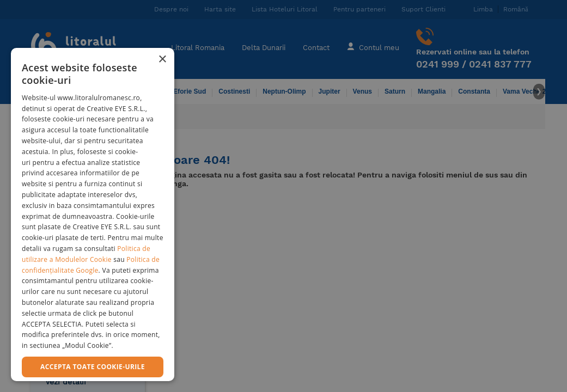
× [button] (162, 60)
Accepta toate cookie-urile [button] (93, 367)
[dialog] (93, 215)
